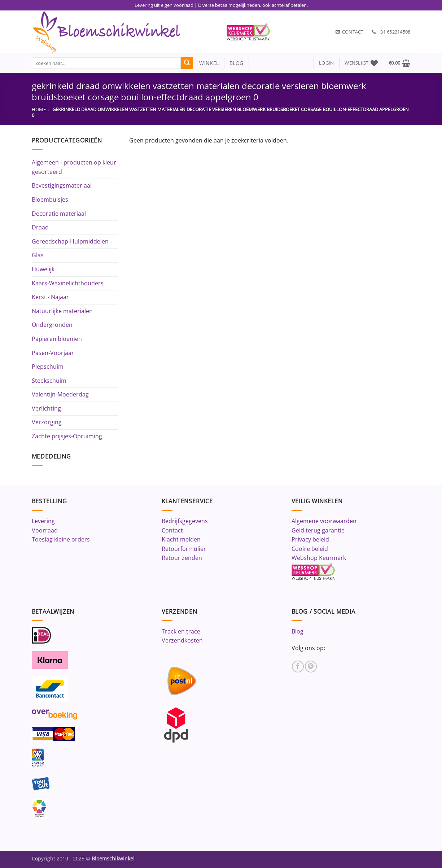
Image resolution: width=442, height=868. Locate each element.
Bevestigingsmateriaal (62, 185)
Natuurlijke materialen (62, 311)
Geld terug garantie (318, 530)
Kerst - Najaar (50, 297)
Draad (40, 227)
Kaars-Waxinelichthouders (68, 283)
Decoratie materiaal (59, 214)
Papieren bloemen (57, 339)
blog (236, 63)
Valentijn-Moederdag (60, 394)
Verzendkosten (182, 640)
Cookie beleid (310, 549)
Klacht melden (181, 539)
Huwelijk (43, 269)
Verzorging (47, 422)
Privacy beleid (310, 539)
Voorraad (45, 530)
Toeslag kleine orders (61, 539)
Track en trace (181, 631)
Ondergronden (52, 325)
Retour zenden (182, 558)
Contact (172, 530)
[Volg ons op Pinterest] (311, 667)
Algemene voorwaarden (324, 521)
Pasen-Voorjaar (53, 353)
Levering (43, 521)
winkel (206, 63)
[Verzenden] (187, 63)
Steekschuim (49, 381)
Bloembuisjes (50, 200)
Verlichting (46, 408)
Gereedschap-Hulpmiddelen (70, 241)
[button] (326, 63)
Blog (297, 631)
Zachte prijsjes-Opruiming (67, 436)
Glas (38, 255)
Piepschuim (48, 367)
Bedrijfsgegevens (185, 521)
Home (39, 109)
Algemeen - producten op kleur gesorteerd (74, 167)
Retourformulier (184, 549)
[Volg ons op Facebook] (298, 667)
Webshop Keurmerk (319, 558)
